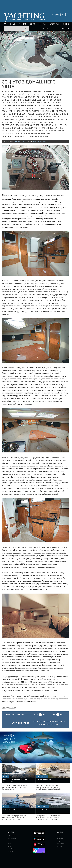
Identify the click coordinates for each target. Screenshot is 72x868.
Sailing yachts (12, 838)
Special (10, 846)
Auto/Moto (11, 849)
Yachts (22, 24)
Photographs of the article (9, 707)
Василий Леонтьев (40, 141)
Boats (9, 841)
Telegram (60, 841)
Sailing (66, 24)
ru (53, 15)
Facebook (60, 836)
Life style (54, 24)
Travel (10, 844)
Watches (10, 852)
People (42, 24)
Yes (36, 715)
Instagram (60, 838)
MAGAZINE (65, 28)
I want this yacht (20, 723)
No (54, 715)
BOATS (33, 24)
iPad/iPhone (61, 844)
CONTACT (45, 28)
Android (59, 846)
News (13, 24)
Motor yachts (12, 836)
